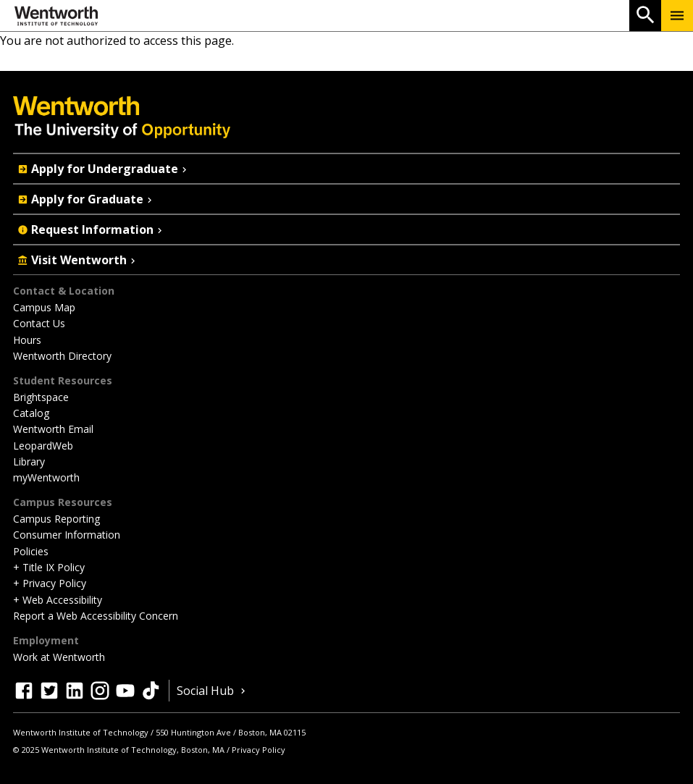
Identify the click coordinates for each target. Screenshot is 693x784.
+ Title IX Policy (49, 567)
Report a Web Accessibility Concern (96, 616)
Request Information (91, 229)
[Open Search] (645, 16)
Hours (27, 340)
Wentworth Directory (62, 356)
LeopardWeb (43, 446)
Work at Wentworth (59, 657)
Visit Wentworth (78, 260)
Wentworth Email (53, 429)
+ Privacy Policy (50, 583)
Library (29, 461)
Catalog (31, 413)
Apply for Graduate (86, 199)
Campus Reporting (56, 519)
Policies (31, 551)
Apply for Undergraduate (104, 169)
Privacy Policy (259, 750)
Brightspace (41, 397)
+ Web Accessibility (58, 600)
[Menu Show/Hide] (677, 16)
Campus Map (44, 307)
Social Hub (213, 691)
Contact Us (39, 323)
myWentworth (46, 477)
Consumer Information (67, 535)
